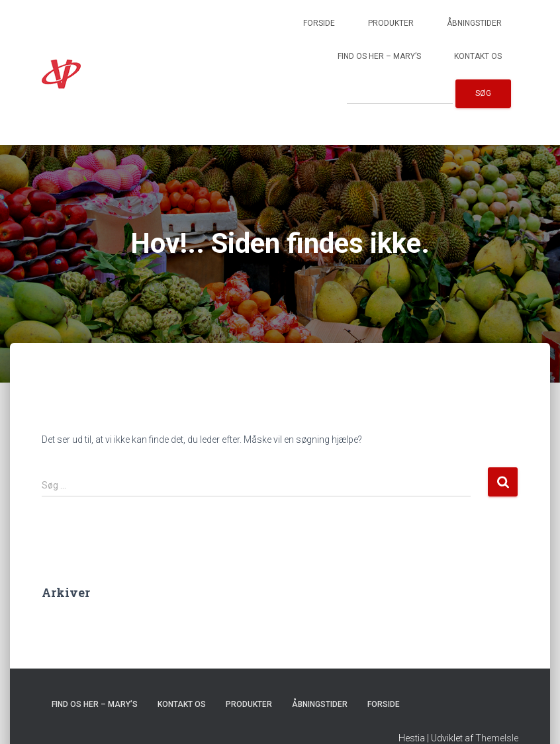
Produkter (391, 23)
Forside (319, 23)
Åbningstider (474, 23)
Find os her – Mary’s (379, 56)
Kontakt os (478, 56)
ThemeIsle (497, 738)
